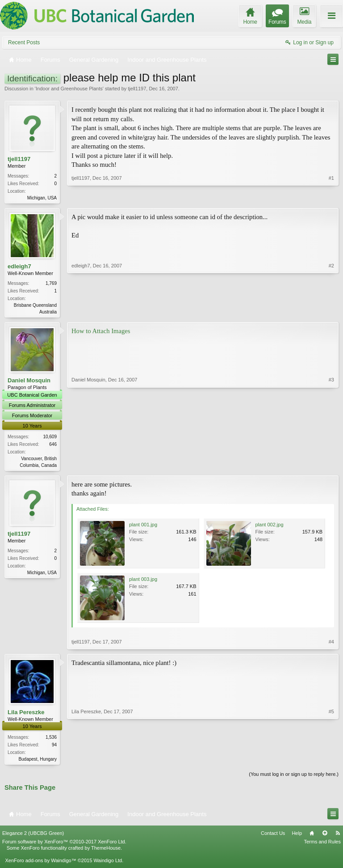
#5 (331, 761)
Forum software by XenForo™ (64, 845)
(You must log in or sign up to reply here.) (294, 778)
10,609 (50, 438)
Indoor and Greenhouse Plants (69, 89)
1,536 (51, 740)
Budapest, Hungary (38, 762)
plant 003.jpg (143, 582)
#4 (331, 644)
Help (297, 836)
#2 (331, 312)
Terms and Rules (322, 845)
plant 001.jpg (143, 527)
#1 (331, 197)
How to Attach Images (101, 333)
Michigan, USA (42, 198)
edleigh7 (19, 267)
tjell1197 (137, 89)
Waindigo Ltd (108, 864)
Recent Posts (24, 42)
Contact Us (273, 836)
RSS (338, 836)
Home (312, 836)
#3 (331, 466)
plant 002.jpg (270, 527)
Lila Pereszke (26, 715)
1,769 (51, 284)
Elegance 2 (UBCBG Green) (33, 836)
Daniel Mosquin (29, 382)
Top (325, 836)
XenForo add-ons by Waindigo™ (40, 864)
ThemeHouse (106, 851)
